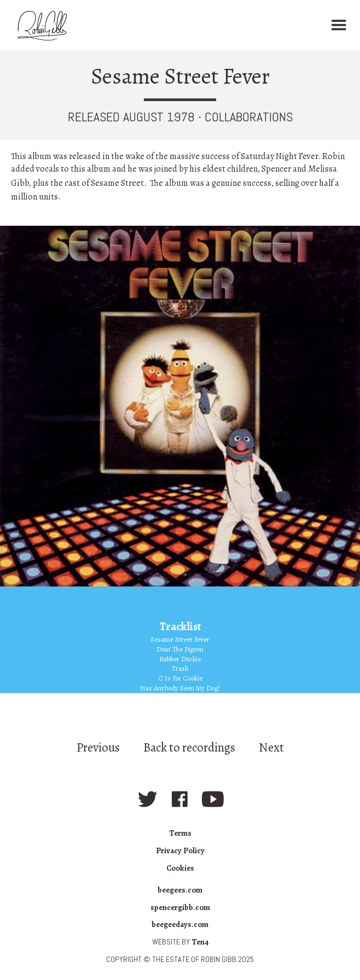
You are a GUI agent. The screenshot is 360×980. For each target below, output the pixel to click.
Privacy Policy (180, 850)
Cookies (180, 868)
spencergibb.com (180, 907)
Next (271, 747)
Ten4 (200, 942)
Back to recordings (189, 747)
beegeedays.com (180, 924)
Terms (180, 833)
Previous (98, 747)
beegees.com (180, 890)
